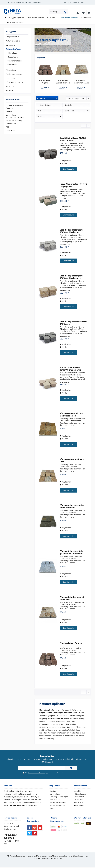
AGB (8, 127)
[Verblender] (52, 18)
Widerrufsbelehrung (14, 120)
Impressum (11, 130)
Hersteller (68, 105)
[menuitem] (89, 13)
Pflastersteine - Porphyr (45, 82)
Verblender (11, 45)
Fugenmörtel (11, 78)
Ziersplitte (10, 86)
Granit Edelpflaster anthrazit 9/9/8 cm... (74, 323)
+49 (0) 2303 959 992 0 (10, 836)
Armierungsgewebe (14, 74)
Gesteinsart (69, 111)
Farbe (39, 117)
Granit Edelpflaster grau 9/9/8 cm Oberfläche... (71, 231)
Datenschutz (11, 124)
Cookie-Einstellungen (14, 105)
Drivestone (12, 65)
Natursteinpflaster (14, 49)
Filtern (41, 98)
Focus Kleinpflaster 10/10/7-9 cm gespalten (73, 185)
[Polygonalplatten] (17, 18)
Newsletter (80, 797)
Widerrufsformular (58, 805)
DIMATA (56, 858)
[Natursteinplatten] (36, 18)
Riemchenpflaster (15, 61)
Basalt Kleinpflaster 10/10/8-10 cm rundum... (73, 139)
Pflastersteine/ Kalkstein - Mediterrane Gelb (72, 415)
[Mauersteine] (86, 18)
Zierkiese (10, 90)
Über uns (10, 109)
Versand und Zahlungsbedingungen (15, 116)
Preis (39, 111)
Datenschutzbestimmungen (38, 773)
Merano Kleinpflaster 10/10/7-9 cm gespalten (71, 369)
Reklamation (55, 800)
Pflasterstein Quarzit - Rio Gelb (63, 82)
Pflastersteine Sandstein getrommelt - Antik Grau (71, 552)
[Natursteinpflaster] (69, 18)
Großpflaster (13, 57)
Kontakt (9, 112)
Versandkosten (42, 856)
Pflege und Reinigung (15, 82)
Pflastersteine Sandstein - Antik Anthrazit (72, 506)
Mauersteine (11, 70)
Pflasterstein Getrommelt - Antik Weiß (81, 82)
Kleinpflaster (13, 53)
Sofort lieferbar (46, 105)
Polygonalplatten (13, 37)
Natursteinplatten (13, 41)
